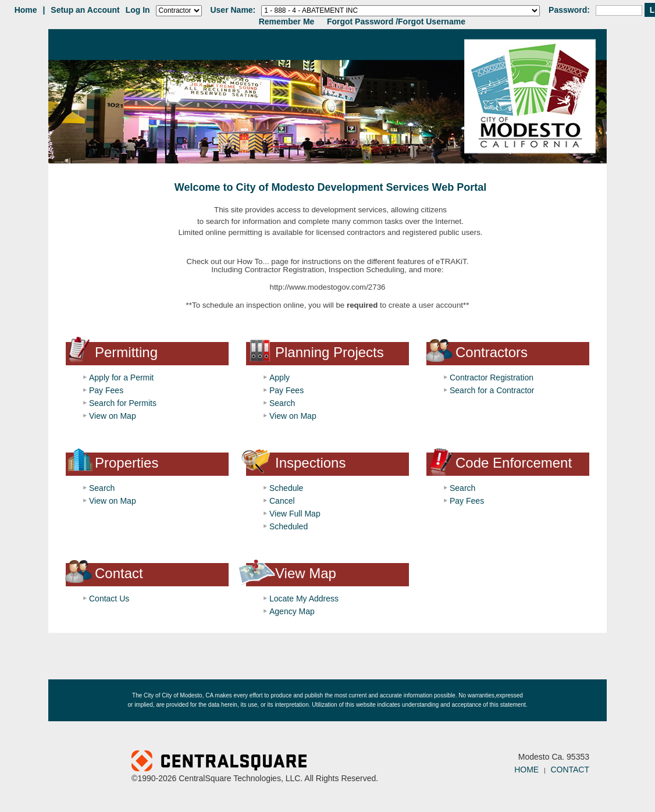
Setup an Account (85, 10)
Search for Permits (123, 403)
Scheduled (289, 526)
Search (282, 403)
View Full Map (295, 514)
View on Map (113, 416)
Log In (138, 10)
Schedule (286, 488)
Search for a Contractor (492, 390)
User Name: (233, 10)
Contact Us (109, 599)
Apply (280, 377)
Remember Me (287, 22)
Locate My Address (304, 599)
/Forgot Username (430, 22)
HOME (526, 770)
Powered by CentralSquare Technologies (290, 762)
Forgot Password (360, 22)
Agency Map (292, 611)
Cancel (282, 501)
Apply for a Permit (121, 377)
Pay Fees (106, 390)
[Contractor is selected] (179, 11)
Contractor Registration (492, 377)
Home (26, 10)
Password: (569, 10)
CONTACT (570, 770)
